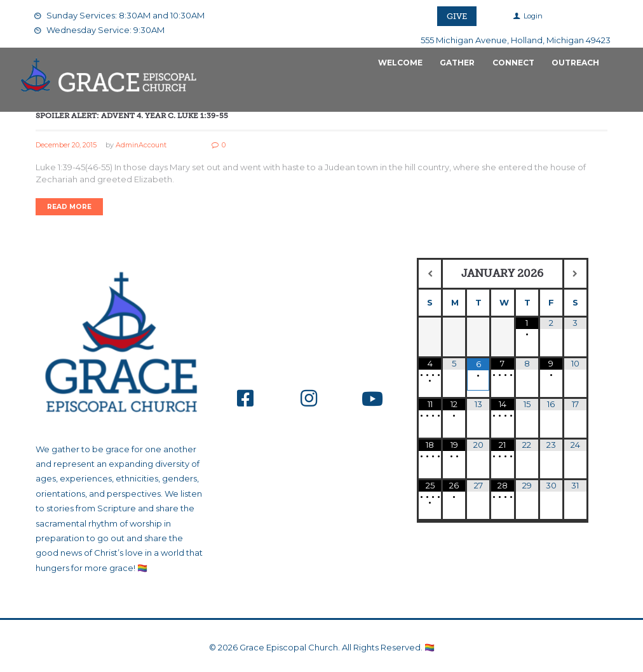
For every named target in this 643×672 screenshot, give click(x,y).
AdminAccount (142, 145)
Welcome (400, 63)
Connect (513, 63)
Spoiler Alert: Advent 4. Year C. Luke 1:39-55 (132, 116)
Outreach (575, 63)
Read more (70, 207)
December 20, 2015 (66, 145)
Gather (457, 63)
